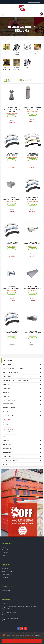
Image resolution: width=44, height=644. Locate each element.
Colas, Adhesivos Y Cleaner (13, 369)
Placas (6, 412)
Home (18, 23)
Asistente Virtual (11, 612)
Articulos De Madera (11, 372)
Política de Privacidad (30, 637)
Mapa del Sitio (6, 590)
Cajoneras (7, 376)
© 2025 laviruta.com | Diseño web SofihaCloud (22, 632)
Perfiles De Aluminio (10, 460)
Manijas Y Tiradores (9, 427)
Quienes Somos (7, 550)
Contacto (5, 556)
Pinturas (6, 441)
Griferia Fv (7, 453)
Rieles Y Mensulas (8, 423)
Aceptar (22, 641)
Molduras (7, 388)
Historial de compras (8, 572)
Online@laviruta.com (13, 619)
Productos (5, 553)
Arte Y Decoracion (10, 400)
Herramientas (8, 416)
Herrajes (6, 420)
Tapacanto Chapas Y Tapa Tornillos (16, 380)
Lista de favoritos (7, 574)
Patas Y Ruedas (7, 425)
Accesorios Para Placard (10, 434)
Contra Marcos (9, 456)
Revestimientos (9, 464)
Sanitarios (7, 449)
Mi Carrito (5, 577)
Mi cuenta (5, 569)
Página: (14, 80)
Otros (5, 436)
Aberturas (7, 365)
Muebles (6, 396)
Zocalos (6, 392)
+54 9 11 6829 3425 (34, 2)
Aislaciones (7, 445)
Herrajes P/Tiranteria (9, 432)
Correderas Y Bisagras (9, 429)
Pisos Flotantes (9, 408)
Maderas (6, 384)
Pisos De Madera (9, 404)
